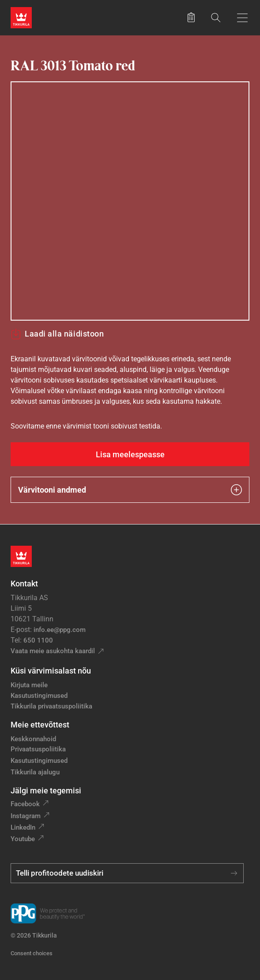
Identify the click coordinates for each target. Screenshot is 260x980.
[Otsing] (216, 17)
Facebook (25, 804)
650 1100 (38, 640)
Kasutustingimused (39, 696)
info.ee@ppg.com (60, 630)
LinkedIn (23, 827)
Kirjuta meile (29, 685)
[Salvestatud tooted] (191, 18)
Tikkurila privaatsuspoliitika (51, 706)
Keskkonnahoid (33, 739)
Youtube (23, 839)
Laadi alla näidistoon (57, 334)
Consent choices (32, 953)
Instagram (26, 816)
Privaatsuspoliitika (38, 749)
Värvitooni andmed (130, 490)
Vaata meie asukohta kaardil (53, 651)
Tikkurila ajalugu (35, 772)
